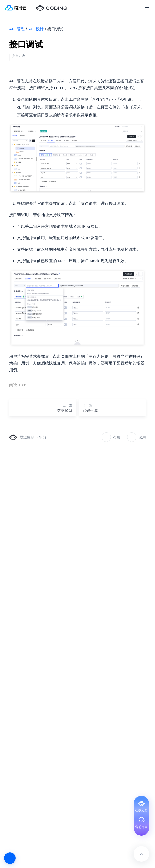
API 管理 (17, 29)
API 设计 (36, 29)
